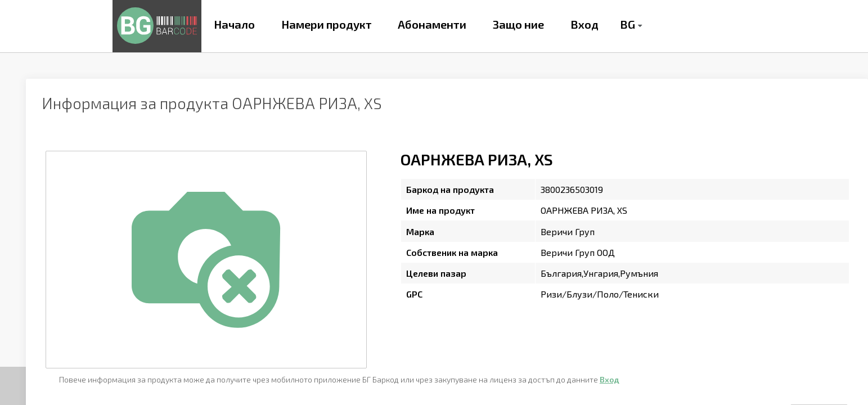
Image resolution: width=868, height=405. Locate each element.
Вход (584, 24)
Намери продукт (327, 24)
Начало (234, 24)
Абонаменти (432, 24)
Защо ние (518, 24)
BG (628, 24)
